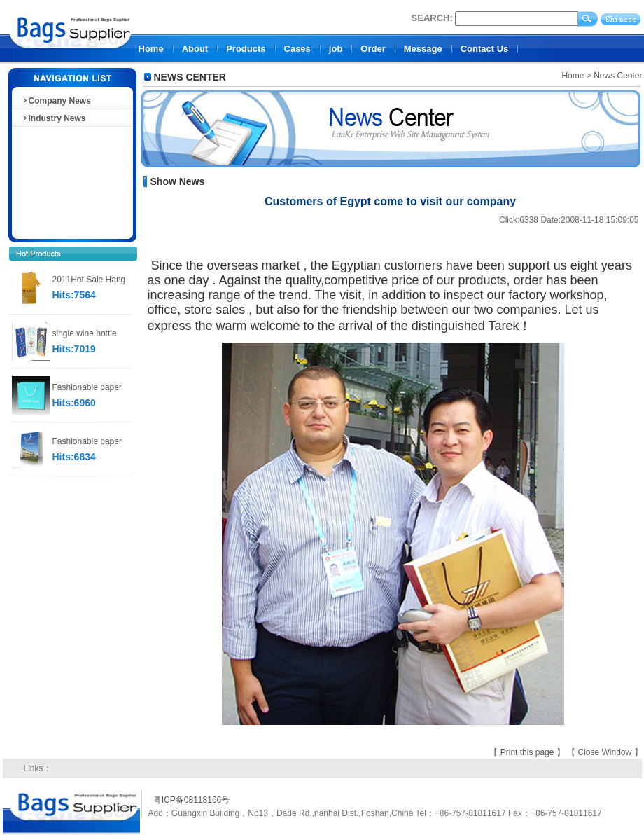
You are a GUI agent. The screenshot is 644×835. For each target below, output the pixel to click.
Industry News (54, 118)
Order (373, 49)
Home (151, 49)
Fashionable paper (87, 387)
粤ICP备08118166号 (191, 800)
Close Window (605, 752)
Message (423, 49)
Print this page (528, 752)
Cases (297, 49)
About (195, 49)
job (336, 49)
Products (246, 49)
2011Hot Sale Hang (89, 280)
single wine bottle (85, 333)
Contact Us (485, 49)
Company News (56, 101)
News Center (618, 76)
